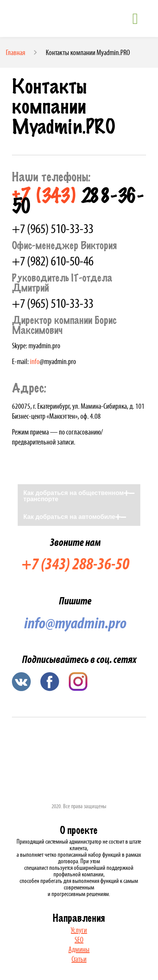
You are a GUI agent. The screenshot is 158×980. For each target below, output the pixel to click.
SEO (79, 940)
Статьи (79, 959)
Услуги (79, 930)
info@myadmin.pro (75, 623)
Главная (16, 52)
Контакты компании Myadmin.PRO (88, 52)
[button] (79, 496)
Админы (79, 949)
